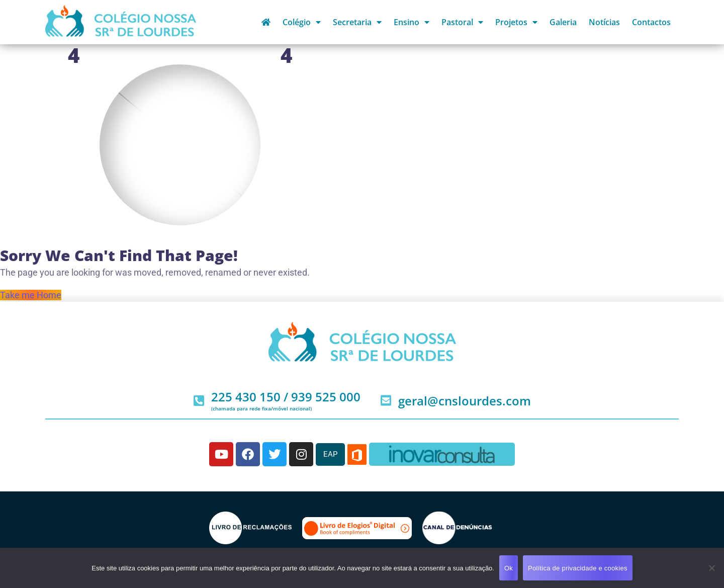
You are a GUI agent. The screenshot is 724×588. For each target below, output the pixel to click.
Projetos (516, 22)
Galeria (563, 22)
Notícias (604, 22)
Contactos (651, 22)
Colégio (302, 22)
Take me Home (31, 295)
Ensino (412, 22)
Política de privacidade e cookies (578, 568)
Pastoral (462, 22)
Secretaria (357, 22)
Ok (509, 568)
